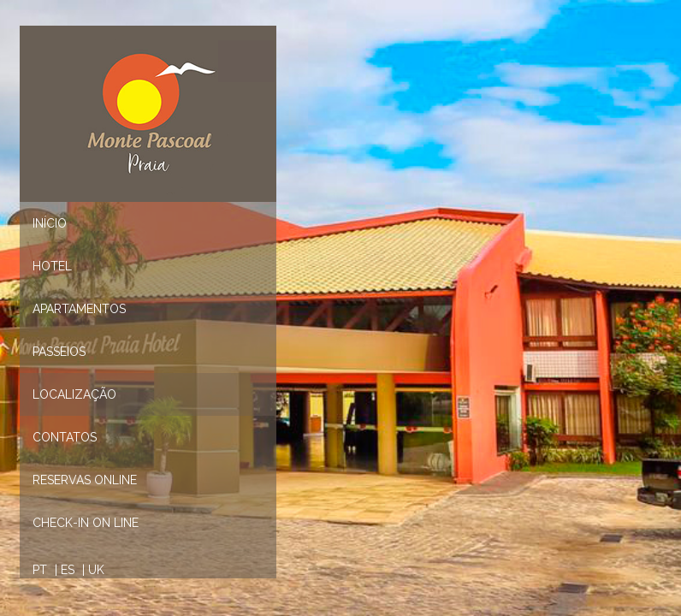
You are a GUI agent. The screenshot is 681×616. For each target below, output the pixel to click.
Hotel (52, 266)
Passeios (59, 352)
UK (96, 570)
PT (40, 570)
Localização (74, 394)
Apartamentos (79, 309)
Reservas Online (85, 480)
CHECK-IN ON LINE (86, 523)
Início (50, 223)
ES (68, 570)
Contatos (65, 437)
